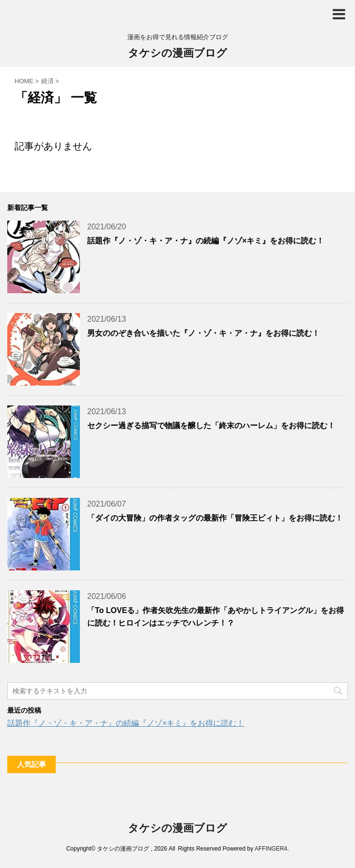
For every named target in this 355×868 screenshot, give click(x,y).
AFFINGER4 (271, 849)
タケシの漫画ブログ (177, 54)
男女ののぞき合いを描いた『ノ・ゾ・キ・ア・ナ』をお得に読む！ (203, 333)
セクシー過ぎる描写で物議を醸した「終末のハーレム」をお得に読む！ (211, 426)
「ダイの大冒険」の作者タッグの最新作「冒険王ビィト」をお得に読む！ (215, 518)
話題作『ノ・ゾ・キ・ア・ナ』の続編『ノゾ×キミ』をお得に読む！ (206, 241)
